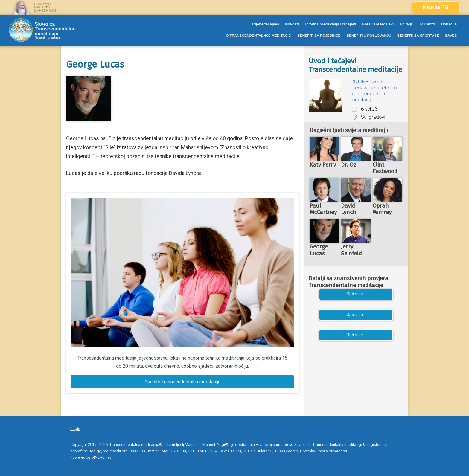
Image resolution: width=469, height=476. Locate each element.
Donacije (449, 24)
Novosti (292, 24)
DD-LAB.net (101, 457)
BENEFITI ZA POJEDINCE (319, 36)
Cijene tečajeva (266, 24)
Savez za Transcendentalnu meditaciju (55, 29)
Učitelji (406, 24)
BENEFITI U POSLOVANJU (369, 36)
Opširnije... (356, 294)
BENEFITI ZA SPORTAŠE (418, 36)
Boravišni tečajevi (378, 24)
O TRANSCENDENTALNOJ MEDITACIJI (259, 36)
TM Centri (427, 24)
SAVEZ (451, 36)
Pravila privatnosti (332, 451)
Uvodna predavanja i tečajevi (330, 24)
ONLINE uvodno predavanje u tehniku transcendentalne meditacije (374, 91)
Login (75, 429)
